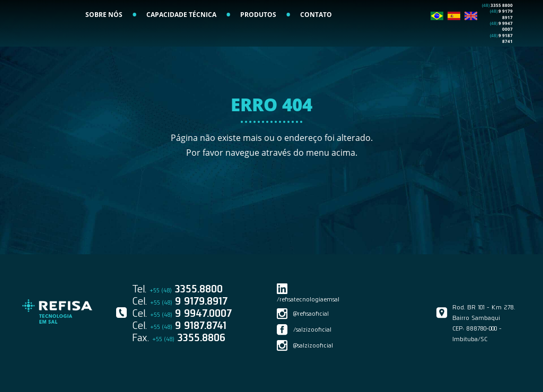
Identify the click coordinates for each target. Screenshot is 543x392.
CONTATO (316, 39)
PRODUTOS (258, 39)
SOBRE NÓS (104, 39)
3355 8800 (497, 30)
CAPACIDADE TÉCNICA (181, 39)
